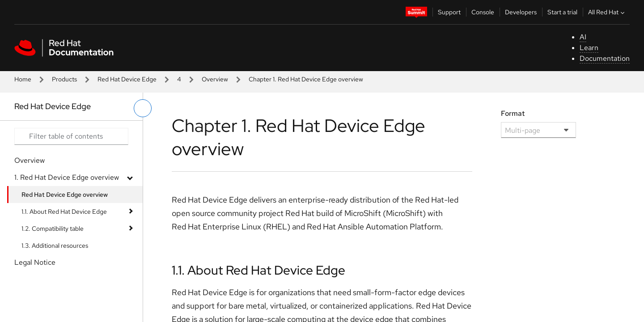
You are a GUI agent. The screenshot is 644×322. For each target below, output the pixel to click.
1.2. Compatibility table (53, 229)
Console (483, 12)
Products (64, 79)
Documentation (605, 58)
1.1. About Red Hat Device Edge (64, 212)
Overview (215, 79)
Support (449, 12)
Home (23, 79)
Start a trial (562, 12)
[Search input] (71, 136)
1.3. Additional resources (55, 246)
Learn (589, 48)
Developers (521, 12)
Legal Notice (35, 262)
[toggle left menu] (143, 108)
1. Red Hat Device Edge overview (67, 177)
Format (513, 113)
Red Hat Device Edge (127, 79)
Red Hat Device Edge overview (65, 195)
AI (583, 37)
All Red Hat (607, 12)
